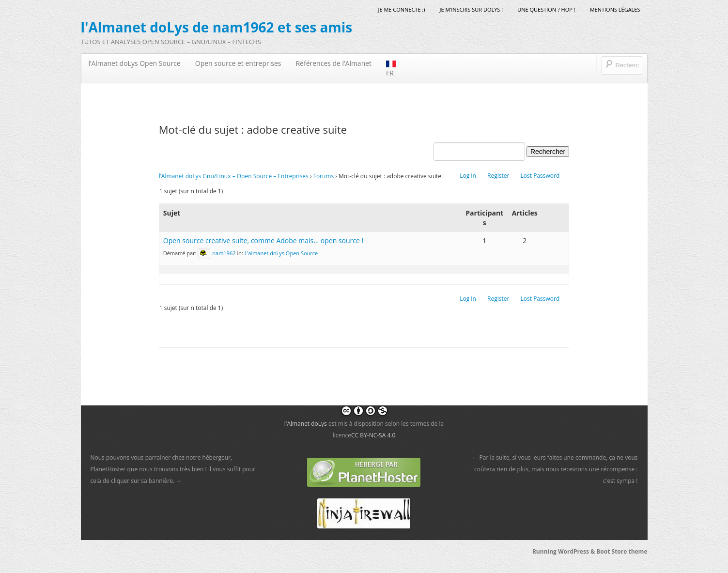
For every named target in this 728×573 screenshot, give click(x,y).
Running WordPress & (564, 551)
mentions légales (615, 9)
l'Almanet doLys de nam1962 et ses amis (217, 27)
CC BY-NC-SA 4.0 (373, 435)
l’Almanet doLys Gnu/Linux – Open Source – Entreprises (234, 176)
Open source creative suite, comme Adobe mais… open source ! (263, 240)
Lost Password (540, 176)
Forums (324, 176)
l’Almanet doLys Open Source (135, 63)
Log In (468, 176)
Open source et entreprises (238, 63)
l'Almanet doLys (306, 424)
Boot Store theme (622, 551)
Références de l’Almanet (333, 63)
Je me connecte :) (401, 9)
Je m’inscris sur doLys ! (472, 9)
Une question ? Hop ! (546, 9)
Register (498, 176)
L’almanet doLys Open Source (281, 253)
